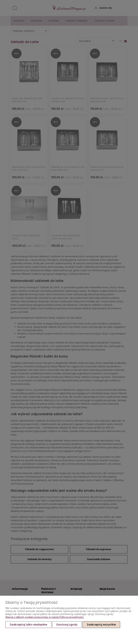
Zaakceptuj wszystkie (101, 625)
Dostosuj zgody (67, 625)
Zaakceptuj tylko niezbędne (28, 625)
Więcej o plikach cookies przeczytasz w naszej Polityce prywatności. (45, 617)
